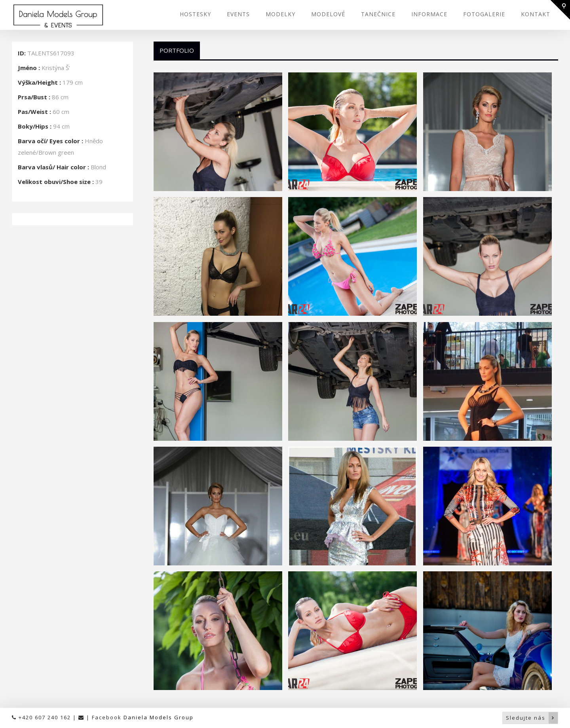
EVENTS (238, 14)
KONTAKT (536, 14)
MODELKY (280, 14)
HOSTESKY (195, 14)
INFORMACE (429, 14)
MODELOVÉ (328, 14)
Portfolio (177, 50)
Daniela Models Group (159, 717)
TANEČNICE (378, 14)
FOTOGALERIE (484, 14)
